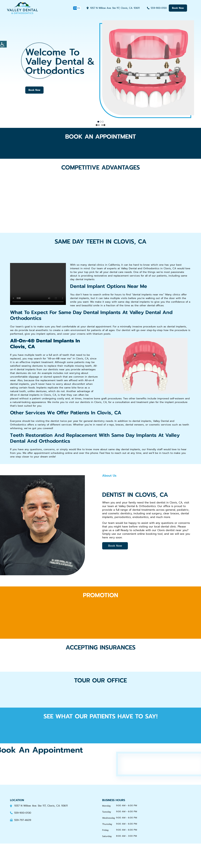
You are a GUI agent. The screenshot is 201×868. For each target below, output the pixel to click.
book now (178, 8)
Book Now (34, 90)
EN (75, 8)
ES (79, 8)
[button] (98, 125)
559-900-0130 (159, 8)
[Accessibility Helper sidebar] (3, 44)
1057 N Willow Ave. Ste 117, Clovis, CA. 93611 (115, 8)
